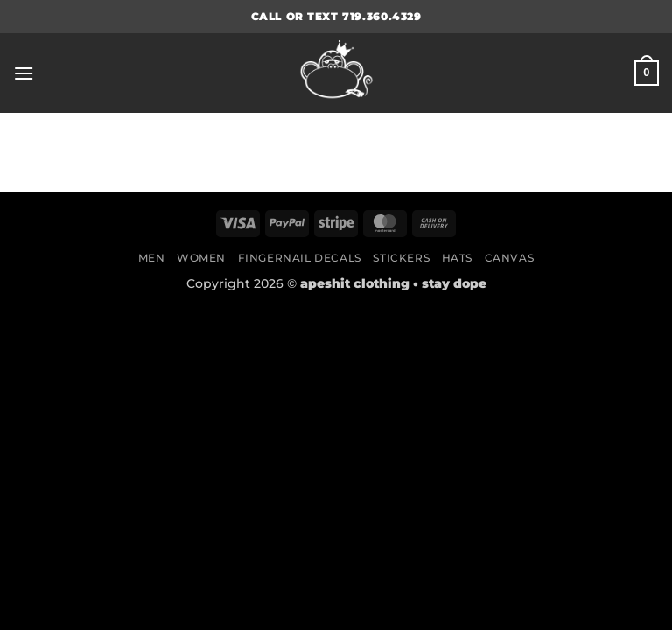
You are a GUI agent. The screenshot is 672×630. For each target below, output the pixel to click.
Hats (457, 258)
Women (201, 258)
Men (152, 258)
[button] (24, 73)
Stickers (401, 258)
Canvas (510, 258)
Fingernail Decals (300, 258)
